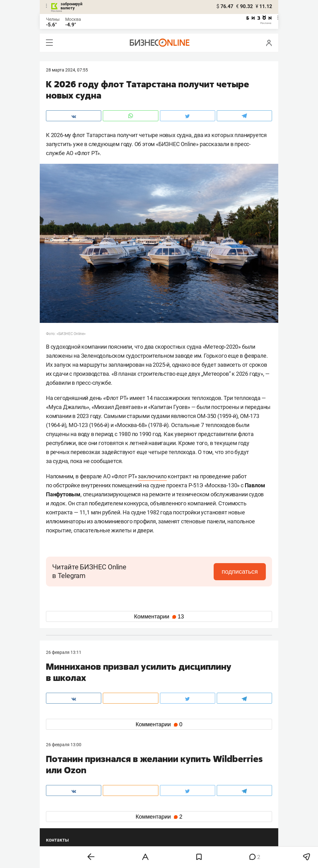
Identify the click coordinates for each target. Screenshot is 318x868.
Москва (73, 19)
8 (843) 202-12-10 (63, 776)
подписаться (240, 572)
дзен (169, 815)
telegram (60, 815)
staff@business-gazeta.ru (222, 776)
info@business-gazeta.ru (70, 783)
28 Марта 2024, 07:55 (67, 70)
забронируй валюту (71, 6)
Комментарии (159, 617)
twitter (170, 805)
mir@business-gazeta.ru (145, 783)
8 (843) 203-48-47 (139, 776)
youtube (59, 825)
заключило (152, 476)
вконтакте (62, 805)
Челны (53, 19)
